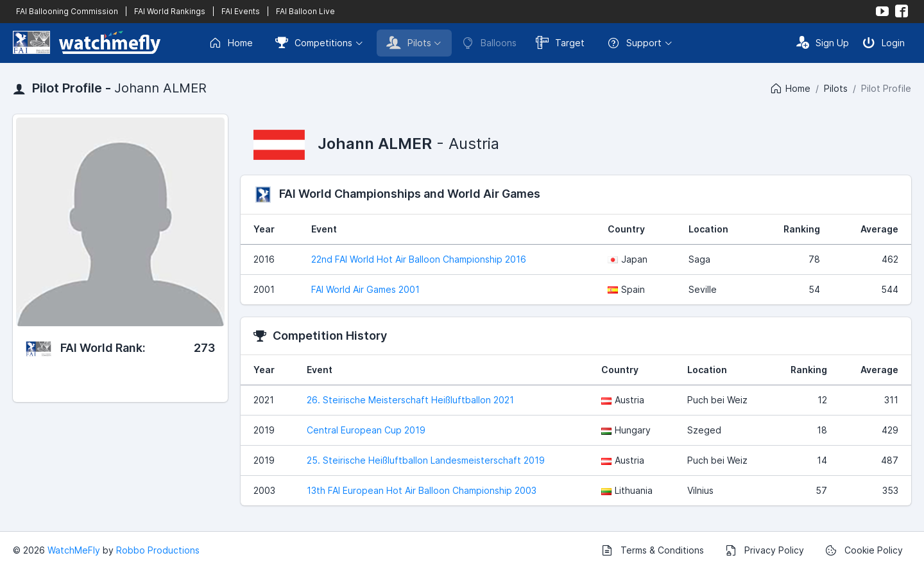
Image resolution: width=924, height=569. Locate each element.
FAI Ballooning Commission (67, 11)
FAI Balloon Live (305, 11)
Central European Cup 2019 (366, 430)
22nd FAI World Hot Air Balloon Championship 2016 (419, 259)
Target (560, 42)
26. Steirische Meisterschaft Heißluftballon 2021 (410, 400)
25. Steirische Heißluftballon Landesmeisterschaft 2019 (426, 460)
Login (884, 42)
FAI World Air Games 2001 (365, 289)
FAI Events (241, 11)
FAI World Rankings (170, 11)
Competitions (314, 42)
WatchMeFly (74, 550)
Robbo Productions (158, 550)
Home (231, 43)
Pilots (409, 42)
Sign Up (823, 42)
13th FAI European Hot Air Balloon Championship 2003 (422, 490)
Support (634, 43)
